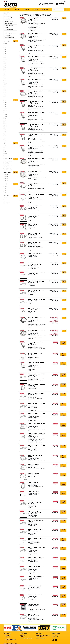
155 (5, 85)
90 (5, 65)
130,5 (5, 79)
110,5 (5, 55)
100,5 (5, 44)
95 (5, 67)
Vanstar (6, 204)
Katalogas (8, 10)
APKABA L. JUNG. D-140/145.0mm (37, 272)
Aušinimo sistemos (9, 30)
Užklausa (35, 10)
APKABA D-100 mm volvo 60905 (36, 384)
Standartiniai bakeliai (9, 37)
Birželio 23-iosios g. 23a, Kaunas (43, 635)
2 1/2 (5, 146)
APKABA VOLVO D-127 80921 (36, 595)
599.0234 (6, 181)
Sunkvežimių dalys (9, 25)
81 (5, 46)
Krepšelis (61, 3)
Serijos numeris (11, 172)
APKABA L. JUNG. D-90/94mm (36, 577)
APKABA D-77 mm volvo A (35, 242)
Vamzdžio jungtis (11, 159)
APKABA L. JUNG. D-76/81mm (36, 290)
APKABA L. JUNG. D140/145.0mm (37, 299)
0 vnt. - (62, 5)
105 (5, 53)
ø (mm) (11, 100)
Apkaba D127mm (32, 614)
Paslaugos (8, 637)
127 (5, 75)
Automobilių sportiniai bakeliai (26, 638)
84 (5, 47)
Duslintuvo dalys (23, 637)
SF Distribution (7, 202)
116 (5, 73)
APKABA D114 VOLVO (34, 492)
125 (5, 118)
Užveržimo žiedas (7, 165)
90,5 (5, 95)
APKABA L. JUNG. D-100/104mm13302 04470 (35, 264)
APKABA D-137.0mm (33, 224)
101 (5, 49)
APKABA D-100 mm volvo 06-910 (36, 374)
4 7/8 (5, 153)
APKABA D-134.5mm (33, 465)
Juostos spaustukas (8, 161)
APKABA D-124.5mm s (34, 215)
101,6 (5, 186)
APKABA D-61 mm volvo (34, 233)
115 (5, 71)
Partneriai (8, 638)
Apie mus (8, 635)
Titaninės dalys (8, 35)
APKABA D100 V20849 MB (35, 254)
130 (5, 77)
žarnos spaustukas (8, 169)
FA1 (5, 200)
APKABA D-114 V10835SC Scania (37, 393)
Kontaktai (27, 10)
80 (5, 188)
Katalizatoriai (7, 13)
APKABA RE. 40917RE (34, 308)
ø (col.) (11, 143)
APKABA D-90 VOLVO (33, 483)
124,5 (5, 116)
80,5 (5, 87)
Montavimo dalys (8, 15)
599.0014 (6, 175)
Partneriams (45, 10)
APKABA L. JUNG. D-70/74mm (36, 558)
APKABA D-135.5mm (33, 474)
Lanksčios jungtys (8, 23)
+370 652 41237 (39, 637)
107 (5, 69)
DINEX (5, 198)
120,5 (5, 114)
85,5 (5, 91)
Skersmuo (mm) (11, 41)
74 (5, 61)
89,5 (5, 93)
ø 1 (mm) (11, 184)
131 (5, 81)
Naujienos (17, 10)
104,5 (5, 51)
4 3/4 (5, 151)
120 (5, 190)
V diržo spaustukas (8, 167)
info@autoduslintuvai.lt (41, 638)
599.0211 (6, 177)
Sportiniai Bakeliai (8, 19)
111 (5, 57)
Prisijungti (63, 1)
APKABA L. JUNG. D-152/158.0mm (37, 281)
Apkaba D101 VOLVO (33, 604)
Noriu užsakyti (63, 343)
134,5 (5, 124)
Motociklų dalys (8, 28)
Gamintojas (11, 196)
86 (5, 63)
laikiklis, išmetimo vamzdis (35, 353)
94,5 (5, 97)
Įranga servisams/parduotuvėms (10, 32)
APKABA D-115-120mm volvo (36, 206)
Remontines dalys (8, 17)
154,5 (5, 83)
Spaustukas (6, 163)
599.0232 (6, 179)
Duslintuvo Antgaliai (9, 21)
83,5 (5, 89)
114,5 (5, 59)
